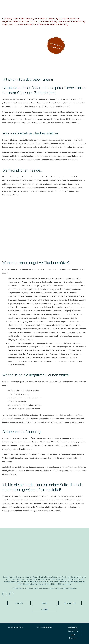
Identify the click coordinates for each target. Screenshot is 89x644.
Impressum (73, 627)
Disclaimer (73, 638)
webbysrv (19, 628)
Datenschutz (73, 631)
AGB (73, 635)
